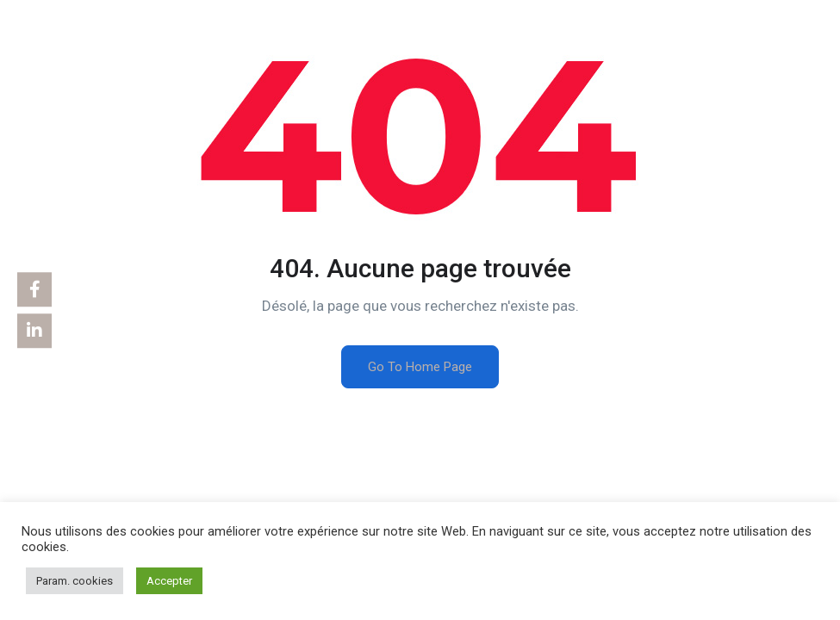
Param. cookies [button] (75, 581)
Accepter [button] (169, 581)
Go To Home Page (420, 367)
